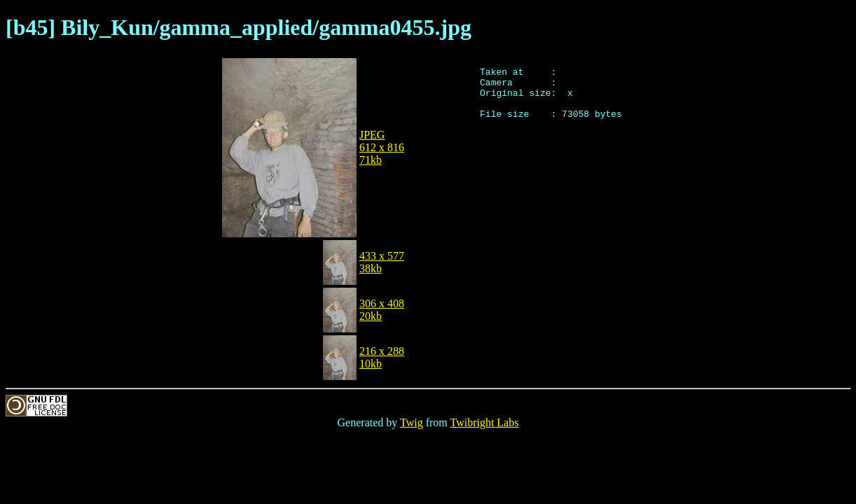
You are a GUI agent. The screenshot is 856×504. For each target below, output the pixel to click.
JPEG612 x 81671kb (382, 147)
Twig (412, 422)
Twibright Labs (484, 422)
